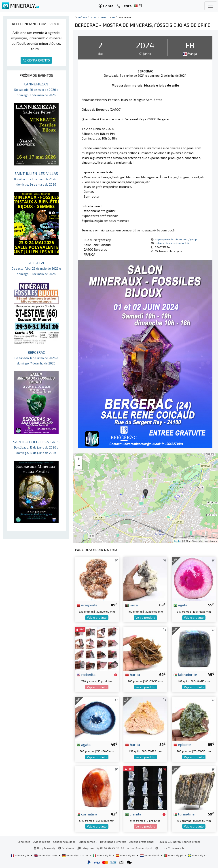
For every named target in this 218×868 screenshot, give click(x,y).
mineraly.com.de (75, 855)
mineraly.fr (20, 855)
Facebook (66, 848)
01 (114, 17)
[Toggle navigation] (211, 6)
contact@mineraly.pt (139, 848)
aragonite (87, 605)
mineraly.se (198, 855)
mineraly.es (126, 855)
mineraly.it (102, 855)
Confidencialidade (64, 842)
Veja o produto (97, 618)
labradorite (185, 674)
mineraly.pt (174, 855)
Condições (24, 842)
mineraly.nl (150, 855)
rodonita (86, 674)
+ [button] (79, 459)
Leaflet (178, 541)
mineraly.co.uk (46, 855)
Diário (82, 17)
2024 (94, 17)
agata (180, 605)
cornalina (87, 814)
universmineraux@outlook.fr (172, 243)
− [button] (79, 466)
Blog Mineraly (45, 848)
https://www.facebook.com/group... (177, 239)
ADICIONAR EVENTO (36, 60)
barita (133, 674)
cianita (133, 814)
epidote (182, 744)
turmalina (184, 814)
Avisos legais (42, 842)
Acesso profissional (142, 842)
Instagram (85, 848)
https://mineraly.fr (172, 848)
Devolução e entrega (113, 842)
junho (105, 17)
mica (131, 605)
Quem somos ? (88, 842)
